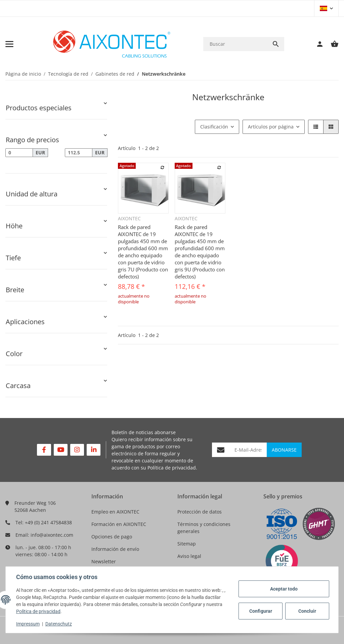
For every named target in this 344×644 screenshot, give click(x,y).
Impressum (28, 624)
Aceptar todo (284, 589)
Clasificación (214, 127)
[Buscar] (235, 44)
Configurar (260, 611)
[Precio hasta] (79, 153)
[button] (326, 8)
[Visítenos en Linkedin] (94, 450)
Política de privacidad (172, 468)
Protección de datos (200, 512)
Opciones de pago (112, 537)
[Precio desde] (19, 153)
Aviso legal (189, 556)
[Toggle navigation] (9, 44)
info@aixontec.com (52, 535)
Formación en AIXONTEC (119, 524)
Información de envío (115, 549)
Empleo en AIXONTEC (115, 512)
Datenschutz (59, 624)
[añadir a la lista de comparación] (163, 167)
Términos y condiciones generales (204, 528)
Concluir (307, 611)
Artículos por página (271, 127)
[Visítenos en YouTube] (61, 450)
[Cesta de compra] (331, 44)
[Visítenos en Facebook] (44, 450)
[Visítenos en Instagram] (77, 450)
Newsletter (104, 561)
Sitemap (187, 544)
